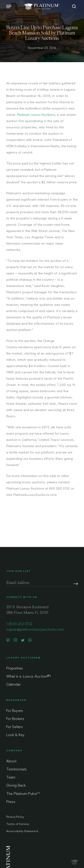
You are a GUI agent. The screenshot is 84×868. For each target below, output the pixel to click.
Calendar (13, 685)
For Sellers (15, 727)
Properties (15, 669)
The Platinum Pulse (23, 794)
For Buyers (15, 711)
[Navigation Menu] (9, 7)
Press (11, 802)
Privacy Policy (15, 817)
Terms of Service (18, 824)
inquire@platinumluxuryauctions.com (35, 630)
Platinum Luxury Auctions (36, 115)
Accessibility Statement (22, 831)
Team (11, 778)
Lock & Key (15, 735)
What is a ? (29, 677)
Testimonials (17, 770)
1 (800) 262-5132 (19, 624)
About (11, 762)
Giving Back (16, 786)
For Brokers (15, 719)
